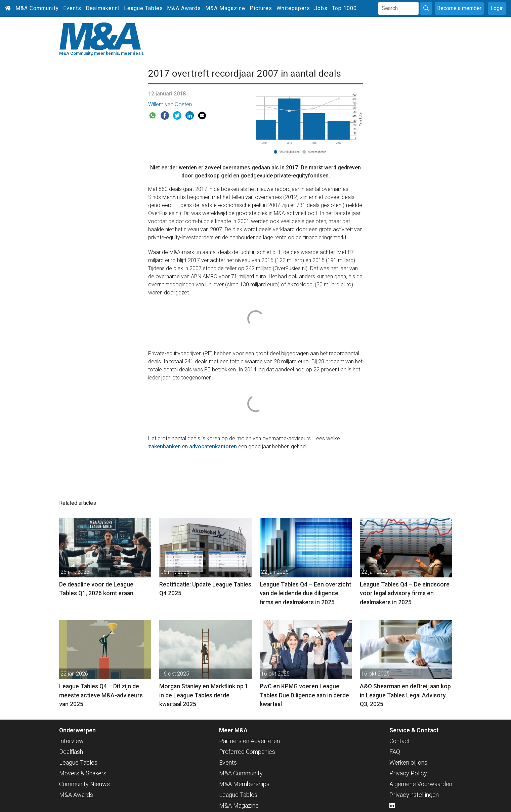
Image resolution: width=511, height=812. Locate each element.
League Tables (143, 8)
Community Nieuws (84, 784)
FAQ (395, 752)
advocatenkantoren (213, 446)
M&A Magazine (225, 8)
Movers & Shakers (83, 773)
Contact (400, 741)
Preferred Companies (247, 752)
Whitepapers (293, 8)
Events (72, 8)
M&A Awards (184, 8)
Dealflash (71, 752)
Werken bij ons (408, 762)
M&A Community (37, 8)
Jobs (321, 8)
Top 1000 (344, 8)
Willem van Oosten (170, 104)
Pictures (261, 8)
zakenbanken (164, 446)
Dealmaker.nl (103, 8)
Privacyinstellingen (414, 795)
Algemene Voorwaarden (421, 784)
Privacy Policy (408, 773)
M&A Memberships (244, 784)
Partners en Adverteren (249, 741)
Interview (71, 741)
